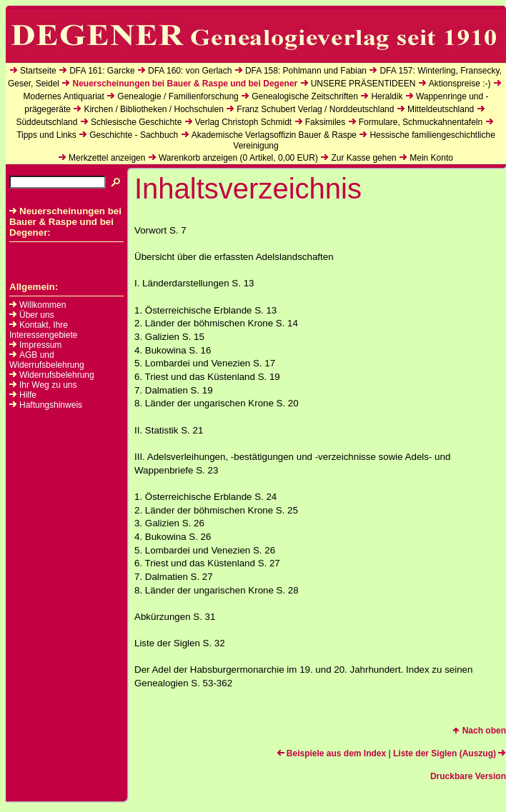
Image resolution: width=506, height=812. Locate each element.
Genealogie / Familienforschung (178, 96)
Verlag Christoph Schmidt (243, 122)
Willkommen (43, 305)
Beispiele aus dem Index (331, 753)
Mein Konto (431, 158)
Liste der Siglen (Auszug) (450, 753)
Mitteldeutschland (441, 109)
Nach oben (479, 731)
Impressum (40, 345)
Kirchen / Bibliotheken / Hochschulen (153, 109)
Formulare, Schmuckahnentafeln (421, 122)
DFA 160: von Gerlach (190, 71)
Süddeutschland (46, 122)
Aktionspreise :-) (460, 84)
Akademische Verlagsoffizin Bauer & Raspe (274, 135)
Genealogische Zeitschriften (305, 96)
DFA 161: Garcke (102, 71)
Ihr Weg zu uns (48, 385)
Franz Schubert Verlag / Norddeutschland (315, 109)
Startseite (38, 71)
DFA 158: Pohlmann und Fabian (306, 71)
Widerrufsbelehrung (57, 375)
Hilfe (28, 395)
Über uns (37, 315)
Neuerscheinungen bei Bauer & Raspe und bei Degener (185, 84)
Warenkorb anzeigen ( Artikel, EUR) (238, 158)
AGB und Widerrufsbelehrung (47, 360)
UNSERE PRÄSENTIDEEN (363, 84)
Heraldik (387, 96)
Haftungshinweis (51, 405)
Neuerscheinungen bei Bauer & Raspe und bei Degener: (65, 222)
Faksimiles (326, 122)
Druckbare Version (468, 776)
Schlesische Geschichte (136, 122)
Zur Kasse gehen (363, 158)
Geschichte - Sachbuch (134, 135)
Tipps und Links (46, 135)
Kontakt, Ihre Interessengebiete (43, 330)
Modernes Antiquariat (63, 96)
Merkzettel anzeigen (107, 158)
